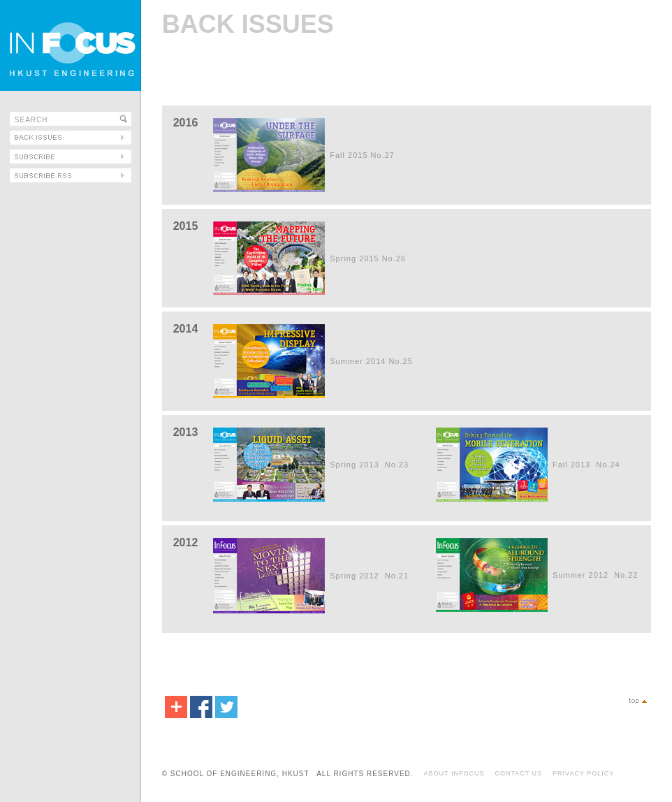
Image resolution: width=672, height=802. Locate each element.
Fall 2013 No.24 (586, 465)
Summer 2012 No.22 (596, 575)
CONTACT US (518, 773)
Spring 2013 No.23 (369, 465)
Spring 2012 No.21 (369, 576)
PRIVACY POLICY (583, 773)
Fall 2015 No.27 (362, 155)
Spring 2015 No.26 (368, 258)
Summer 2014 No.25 (371, 361)
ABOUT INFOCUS (454, 773)
